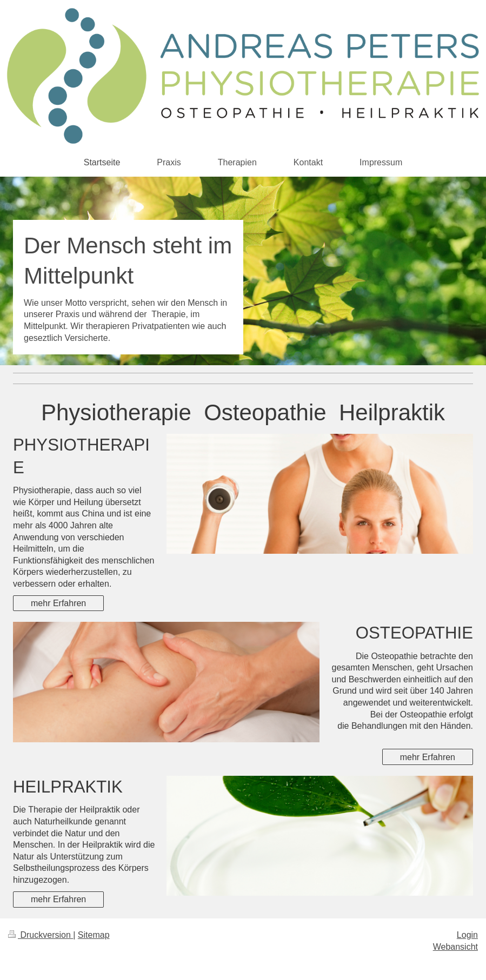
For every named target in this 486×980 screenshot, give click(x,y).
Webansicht (455, 947)
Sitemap (94, 935)
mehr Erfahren (58, 603)
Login (467, 935)
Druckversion (41, 935)
